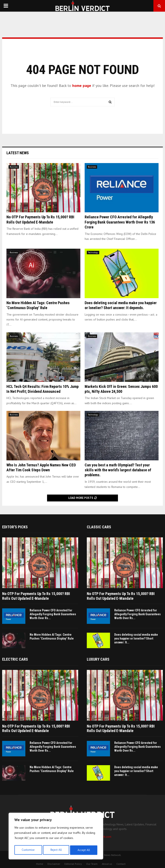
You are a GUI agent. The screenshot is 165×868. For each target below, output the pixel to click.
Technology (93, 252)
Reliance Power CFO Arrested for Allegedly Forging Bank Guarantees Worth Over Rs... (53, 614)
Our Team (92, 864)
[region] (56, 837)
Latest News (18, 153)
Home (40, 864)
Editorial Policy (73, 864)
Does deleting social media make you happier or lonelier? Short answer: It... (136, 638)
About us (107, 864)
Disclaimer (54, 864)
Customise (28, 850)
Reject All (56, 850)
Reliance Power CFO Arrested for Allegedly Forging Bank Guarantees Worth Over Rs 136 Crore (120, 222)
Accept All (84, 850)
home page (82, 86)
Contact (121, 864)
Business (14, 167)
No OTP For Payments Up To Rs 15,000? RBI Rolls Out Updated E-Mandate (36, 596)
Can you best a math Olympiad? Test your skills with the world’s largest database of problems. (118, 470)
